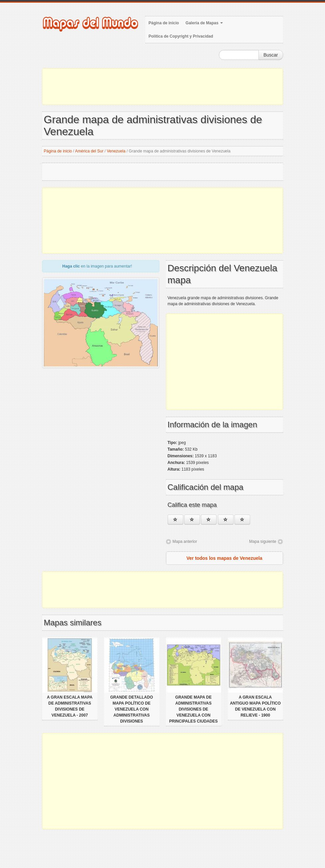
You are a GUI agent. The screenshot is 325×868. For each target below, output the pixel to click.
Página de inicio (164, 23)
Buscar (271, 55)
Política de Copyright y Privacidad (181, 36)
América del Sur (89, 151)
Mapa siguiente (263, 542)
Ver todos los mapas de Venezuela (225, 558)
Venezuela (116, 151)
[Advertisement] (163, 87)
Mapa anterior (185, 542)
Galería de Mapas (204, 23)
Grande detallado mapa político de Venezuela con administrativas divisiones (131, 709)
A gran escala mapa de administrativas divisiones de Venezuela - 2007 (70, 706)
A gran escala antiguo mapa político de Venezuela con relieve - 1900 (255, 706)
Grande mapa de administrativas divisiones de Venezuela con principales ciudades (194, 709)
